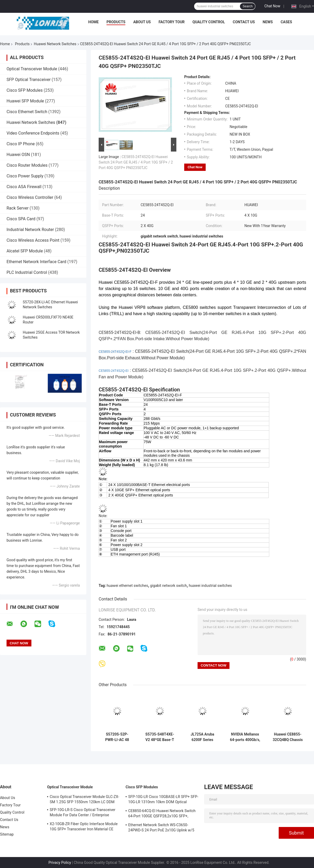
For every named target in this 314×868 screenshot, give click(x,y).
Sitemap (7, 834)
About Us (142, 22)
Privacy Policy (60, 863)
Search (248, 6)
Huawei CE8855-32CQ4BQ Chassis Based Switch (288, 737)
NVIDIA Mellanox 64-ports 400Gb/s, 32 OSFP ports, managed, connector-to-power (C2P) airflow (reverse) (245, 737)
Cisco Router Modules (27, 165)
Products (116, 22)
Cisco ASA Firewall (24, 187)
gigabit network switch (169, 586)
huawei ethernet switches (127, 586)
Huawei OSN (18, 155)
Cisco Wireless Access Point (33, 240)
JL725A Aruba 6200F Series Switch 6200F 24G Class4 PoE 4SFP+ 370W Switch (202, 737)
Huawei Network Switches (55, 44)
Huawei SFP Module (25, 101)
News (268, 22)
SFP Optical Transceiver (29, 80)
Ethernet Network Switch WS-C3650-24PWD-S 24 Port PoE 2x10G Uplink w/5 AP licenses (161, 828)
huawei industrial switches (210, 586)
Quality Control (209, 22)
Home (93, 22)
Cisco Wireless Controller (30, 197)
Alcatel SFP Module (25, 251)
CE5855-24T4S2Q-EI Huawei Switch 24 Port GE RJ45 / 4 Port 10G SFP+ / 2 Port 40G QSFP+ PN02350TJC (136, 162)
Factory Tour (172, 22)
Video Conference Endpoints (33, 133)
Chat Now (272, 6)
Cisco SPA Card (21, 219)
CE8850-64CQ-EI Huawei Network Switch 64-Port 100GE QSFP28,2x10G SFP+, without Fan (162, 814)
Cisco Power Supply (25, 176)
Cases (286, 22)
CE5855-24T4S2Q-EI (114, 371)
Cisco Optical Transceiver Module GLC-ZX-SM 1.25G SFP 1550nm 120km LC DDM (84, 799)
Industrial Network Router (30, 230)
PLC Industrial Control (27, 272)
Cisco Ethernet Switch (27, 112)
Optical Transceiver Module (32, 69)
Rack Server (18, 208)
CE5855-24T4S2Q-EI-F (115, 352)
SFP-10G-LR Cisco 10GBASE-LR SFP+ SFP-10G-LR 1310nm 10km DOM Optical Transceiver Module (163, 800)
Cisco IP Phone (21, 144)
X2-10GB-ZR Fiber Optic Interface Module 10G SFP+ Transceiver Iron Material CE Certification (84, 827)
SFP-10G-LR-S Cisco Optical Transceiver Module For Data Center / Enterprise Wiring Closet (83, 813)
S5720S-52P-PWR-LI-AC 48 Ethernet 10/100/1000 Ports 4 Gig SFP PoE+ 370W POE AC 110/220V (117, 737)
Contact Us (244, 22)
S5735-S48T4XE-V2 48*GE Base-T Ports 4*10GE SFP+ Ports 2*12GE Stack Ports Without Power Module (160, 737)
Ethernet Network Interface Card (36, 262)
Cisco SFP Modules (25, 90)
